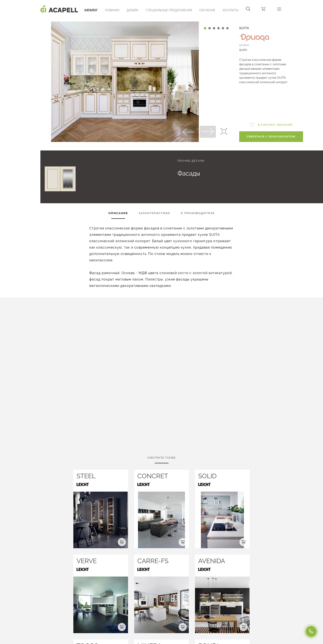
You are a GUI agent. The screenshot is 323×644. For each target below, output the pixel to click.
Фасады (189, 173)
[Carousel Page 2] (210, 28)
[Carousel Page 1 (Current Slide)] (205, 28)
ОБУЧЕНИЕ (207, 10)
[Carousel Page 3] (214, 28)
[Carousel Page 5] (223, 28)
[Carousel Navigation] (125, 20)
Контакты (231, 10)
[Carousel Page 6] (227, 28)
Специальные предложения (169, 10)
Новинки (112, 10)
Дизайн (132, 10)
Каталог (91, 10)
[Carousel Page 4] (218, 28)
